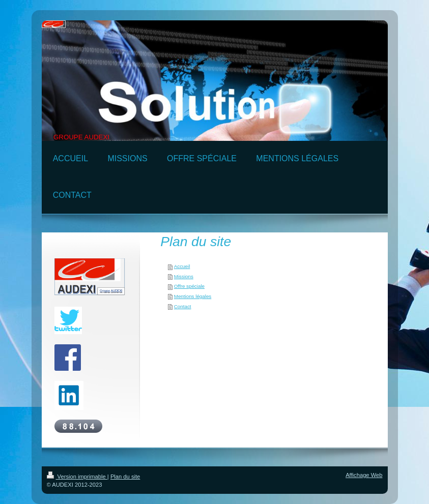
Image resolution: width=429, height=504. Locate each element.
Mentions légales (193, 296)
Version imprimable (77, 477)
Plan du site (125, 477)
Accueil (182, 266)
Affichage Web (364, 475)
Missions (184, 276)
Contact (183, 306)
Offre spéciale (189, 286)
